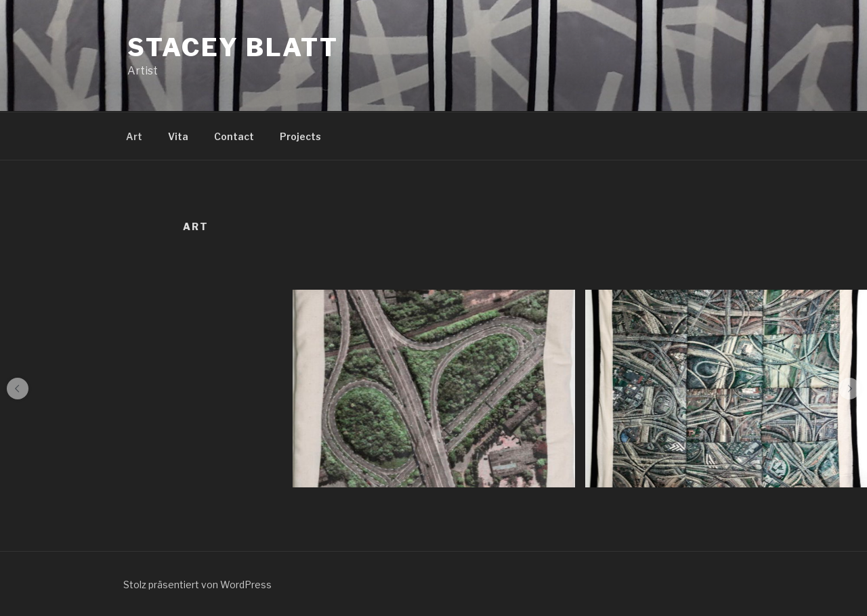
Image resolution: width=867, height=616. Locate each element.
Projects (300, 136)
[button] (18, 389)
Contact (234, 136)
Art (134, 136)
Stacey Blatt (233, 47)
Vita (178, 136)
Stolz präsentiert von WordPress (197, 585)
